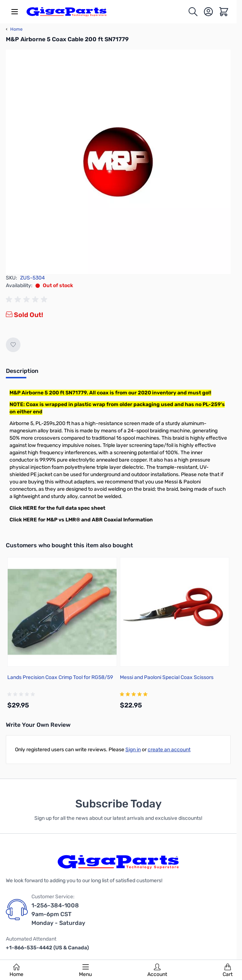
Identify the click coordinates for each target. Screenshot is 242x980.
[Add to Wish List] (13, 345)
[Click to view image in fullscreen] (118, 162)
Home (16, 971)
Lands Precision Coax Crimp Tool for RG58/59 (60, 677)
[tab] (22, 373)
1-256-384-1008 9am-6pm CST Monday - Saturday (58, 914)
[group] (28, 300)
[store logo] (67, 12)
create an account (169, 750)
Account (157, 971)
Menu (85, 971)
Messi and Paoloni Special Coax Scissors (167, 677)
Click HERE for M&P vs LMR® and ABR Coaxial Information (81, 520)
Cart (228, 971)
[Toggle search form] (193, 12)
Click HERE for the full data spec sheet (57, 508)
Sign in (133, 750)
